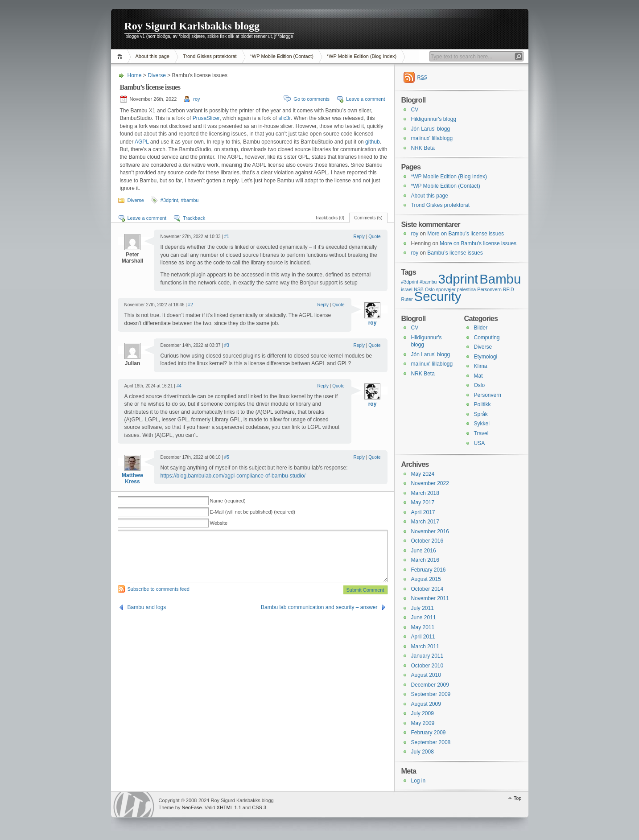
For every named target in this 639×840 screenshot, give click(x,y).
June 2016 (424, 551)
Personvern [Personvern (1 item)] (489, 289)
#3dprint (169, 200)
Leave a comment (365, 99)
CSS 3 (259, 807)
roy (196, 99)
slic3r (284, 118)
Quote (374, 237)
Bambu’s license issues (455, 253)
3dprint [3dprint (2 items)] (458, 279)
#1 (227, 237)
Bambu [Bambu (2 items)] (500, 279)
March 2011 (425, 646)
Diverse (157, 75)
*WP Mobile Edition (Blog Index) (362, 56)
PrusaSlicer (206, 118)
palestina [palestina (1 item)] (467, 289)
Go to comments (311, 99)
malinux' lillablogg (432, 138)
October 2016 (427, 541)
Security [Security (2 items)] (438, 296)
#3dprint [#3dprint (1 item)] (410, 282)
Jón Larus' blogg (431, 129)
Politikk (482, 404)
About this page (153, 56)
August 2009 (426, 704)
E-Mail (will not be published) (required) (253, 512)
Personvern (488, 395)
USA (480, 443)
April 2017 (423, 512)
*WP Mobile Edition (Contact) (282, 56)
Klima (481, 366)
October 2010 (427, 666)
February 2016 (429, 570)
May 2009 (423, 723)
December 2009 (430, 685)
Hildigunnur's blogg (434, 119)
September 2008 (431, 742)
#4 (179, 386)
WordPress (134, 805)
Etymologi (486, 357)
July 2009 (423, 713)
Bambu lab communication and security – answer (319, 607)
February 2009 (429, 733)
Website (219, 523)
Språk (481, 414)
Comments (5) (368, 218)
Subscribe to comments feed (159, 589)
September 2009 (431, 694)
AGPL (142, 142)
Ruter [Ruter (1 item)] (407, 299)
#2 (191, 305)
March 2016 (425, 560)
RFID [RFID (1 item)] (509, 289)
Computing (487, 338)
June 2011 (424, 618)
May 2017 (423, 502)
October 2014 (427, 589)
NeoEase (192, 807)
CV (415, 110)
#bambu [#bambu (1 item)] (428, 282)
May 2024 (423, 474)
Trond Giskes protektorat (210, 56)
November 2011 (430, 598)
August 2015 (426, 579)
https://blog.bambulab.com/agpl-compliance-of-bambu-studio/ (233, 476)
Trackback (194, 218)
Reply (359, 237)
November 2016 (430, 531)
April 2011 (423, 637)
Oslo (480, 385)
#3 (227, 345)
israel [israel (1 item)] (407, 289)
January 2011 (427, 656)
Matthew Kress (132, 478)
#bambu (190, 200)
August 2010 (426, 675)
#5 (227, 457)
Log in (418, 781)
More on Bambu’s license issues (466, 234)
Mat (478, 376)
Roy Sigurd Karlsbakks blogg (192, 26)
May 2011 (423, 627)
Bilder (481, 328)
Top (518, 798)
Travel (481, 433)
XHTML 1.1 (229, 807)
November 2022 (430, 483)
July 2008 (423, 752)
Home (121, 56)
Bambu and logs (147, 607)
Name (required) (228, 501)
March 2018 (425, 493)
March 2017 (425, 522)
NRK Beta (423, 148)
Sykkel (482, 424)
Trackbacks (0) (330, 218)
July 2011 (423, 608)
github (373, 142)
